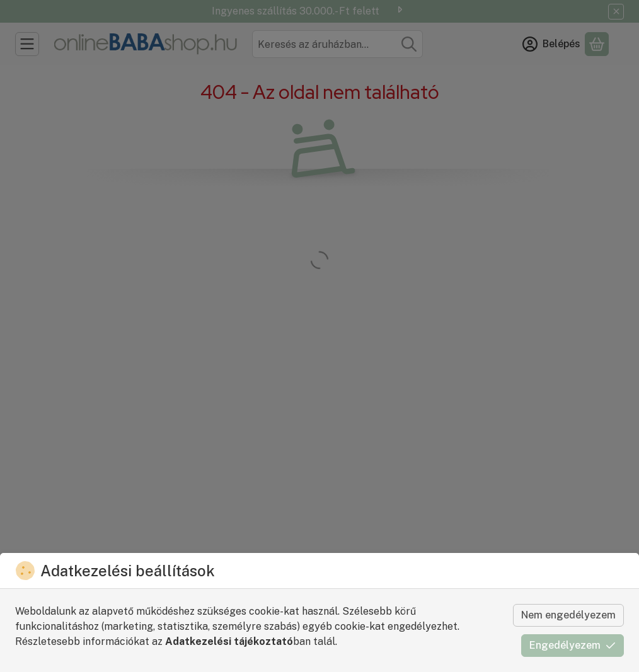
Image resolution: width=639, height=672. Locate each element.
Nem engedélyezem (568, 615)
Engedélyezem (573, 645)
